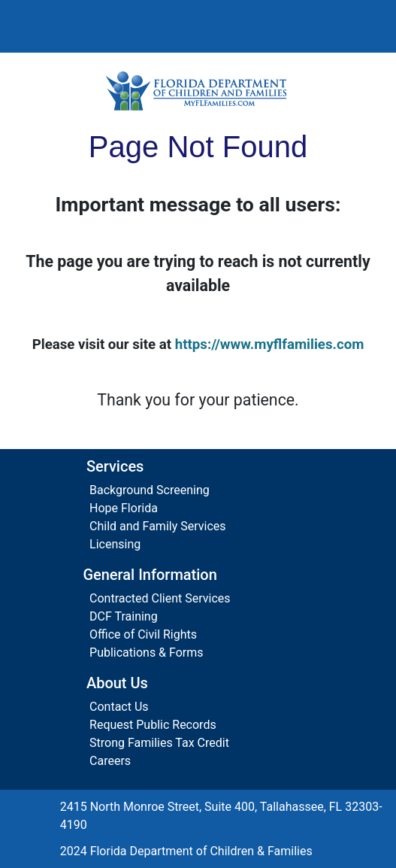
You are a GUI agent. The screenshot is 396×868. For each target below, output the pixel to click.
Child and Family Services (157, 526)
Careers (110, 761)
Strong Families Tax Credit (159, 743)
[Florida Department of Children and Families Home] (198, 91)
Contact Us (119, 707)
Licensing (115, 544)
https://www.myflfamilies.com (270, 344)
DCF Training (124, 616)
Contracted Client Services (160, 598)
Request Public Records (153, 725)
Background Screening (150, 490)
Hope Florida (124, 508)
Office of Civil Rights (143, 634)
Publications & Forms (147, 653)
